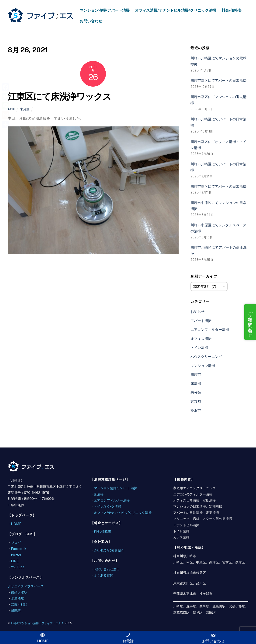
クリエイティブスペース (26, 586)
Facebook (19, 549)
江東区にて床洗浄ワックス (59, 97)
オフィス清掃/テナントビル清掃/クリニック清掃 (176, 10)
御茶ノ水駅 (19, 592)
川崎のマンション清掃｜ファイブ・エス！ (37, 623)
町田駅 (16, 611)
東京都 (196, 402)
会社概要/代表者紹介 (109, 550)
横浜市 (196, 410)
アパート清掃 (201, 321)
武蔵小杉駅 (19, 605)
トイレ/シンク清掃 (107, 506)
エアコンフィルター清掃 (210, 330)
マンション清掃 (203, 366)
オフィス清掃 (201, 339)
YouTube (18, 567)
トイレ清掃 (199, 347)
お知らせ (197, 312)
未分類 (25, 109)
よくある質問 (104, 575)
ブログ (16, 543)
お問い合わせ (91, 21)
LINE (15, 561)
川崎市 (196, 375)
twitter (16, 555)
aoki (12, 109)
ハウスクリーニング (206, 357)
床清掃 (196, 384)
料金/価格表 (232, 10)
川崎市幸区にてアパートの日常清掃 (218, 80)
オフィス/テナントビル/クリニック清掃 (123, 513)
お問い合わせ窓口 (107, 569)
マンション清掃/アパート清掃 (105, 10)
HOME (16, 524)
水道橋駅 (17, 598)
